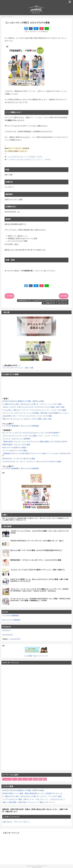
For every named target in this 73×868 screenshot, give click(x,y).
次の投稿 (9, 296)
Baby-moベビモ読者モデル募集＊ (15, 448)
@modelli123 (7, 635)
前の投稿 (64, 296)
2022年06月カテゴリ (25, 301)
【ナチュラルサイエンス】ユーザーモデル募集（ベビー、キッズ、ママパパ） (31, 436)
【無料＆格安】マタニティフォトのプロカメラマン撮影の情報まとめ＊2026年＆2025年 (35, 442)
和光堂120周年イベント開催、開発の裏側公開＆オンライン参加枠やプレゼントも (32, 793)
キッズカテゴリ (63, 301)
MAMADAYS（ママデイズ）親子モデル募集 (19, 459)
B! (36, 29)
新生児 (35, 779)
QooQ (40, 867)
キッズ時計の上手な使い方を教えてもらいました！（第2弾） (29, 160)
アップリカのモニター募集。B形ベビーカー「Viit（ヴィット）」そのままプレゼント (34, 799)
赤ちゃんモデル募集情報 (30, 426)
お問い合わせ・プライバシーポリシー (16, 822)
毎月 (40, 779)
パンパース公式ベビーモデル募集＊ (15, 451)
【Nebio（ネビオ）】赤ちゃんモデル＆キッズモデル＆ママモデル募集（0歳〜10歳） (34, 407)
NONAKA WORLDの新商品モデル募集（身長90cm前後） (24, 401)
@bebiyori (6, 630)
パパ (20, 779)
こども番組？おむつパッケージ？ (36, 656)
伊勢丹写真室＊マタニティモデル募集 (16, 445)
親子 (45, 779)
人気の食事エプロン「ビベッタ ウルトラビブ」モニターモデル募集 (27, 416)
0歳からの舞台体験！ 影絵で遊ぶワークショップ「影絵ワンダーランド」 (29, 802)
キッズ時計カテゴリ (49, 303)
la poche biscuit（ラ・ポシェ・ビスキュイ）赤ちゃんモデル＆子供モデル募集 (32, 462)
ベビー (25, 779)
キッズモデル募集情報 (10, 426)
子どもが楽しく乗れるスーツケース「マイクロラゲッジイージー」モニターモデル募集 (34, 410)
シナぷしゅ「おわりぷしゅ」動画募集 (16, 439)
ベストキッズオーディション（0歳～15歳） (18, 368)
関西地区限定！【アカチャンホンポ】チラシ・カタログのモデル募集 (36, 560)
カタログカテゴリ (50, 301)
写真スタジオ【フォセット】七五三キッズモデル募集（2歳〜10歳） (27, 419)
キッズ (15, 779)
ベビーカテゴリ (63, 303)
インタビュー (7, 779)
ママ (30, 779)
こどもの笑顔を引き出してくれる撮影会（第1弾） (25, 157)
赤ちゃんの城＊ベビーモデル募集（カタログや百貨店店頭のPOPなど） (37, 550)
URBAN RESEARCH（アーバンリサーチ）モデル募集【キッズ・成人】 (37, 541)
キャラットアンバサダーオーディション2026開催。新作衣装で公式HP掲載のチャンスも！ (36, 413)
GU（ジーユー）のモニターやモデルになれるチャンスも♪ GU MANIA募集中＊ (31, 433)
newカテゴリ (38, 301)
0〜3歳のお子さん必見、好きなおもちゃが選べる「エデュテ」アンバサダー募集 (32, 404)
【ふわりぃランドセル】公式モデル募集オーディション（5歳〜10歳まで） (38, 570)
